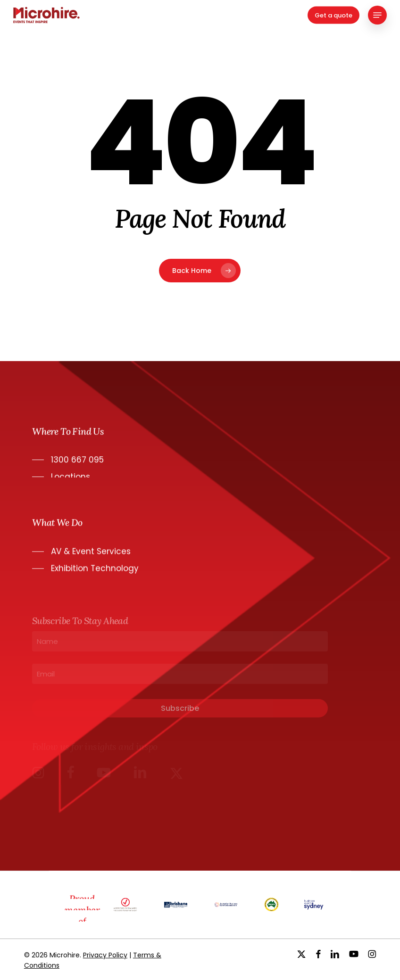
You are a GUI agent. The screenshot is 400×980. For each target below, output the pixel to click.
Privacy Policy (105, 955)
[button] (377, 15)
